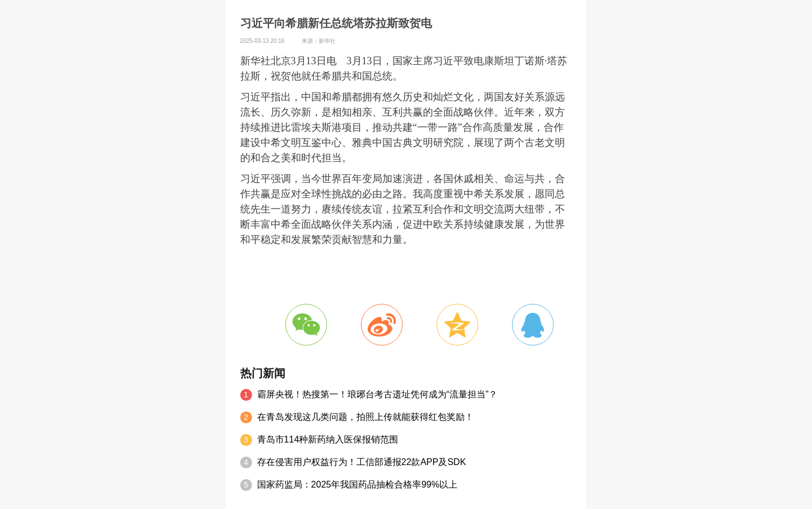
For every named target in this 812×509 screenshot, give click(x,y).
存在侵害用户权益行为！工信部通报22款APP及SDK (362, 462)
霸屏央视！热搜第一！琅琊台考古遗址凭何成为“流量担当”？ (378, 394)
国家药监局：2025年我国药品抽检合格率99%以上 (358, 484)
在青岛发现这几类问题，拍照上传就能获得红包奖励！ (365, 417)
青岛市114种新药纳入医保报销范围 (328, 439)
